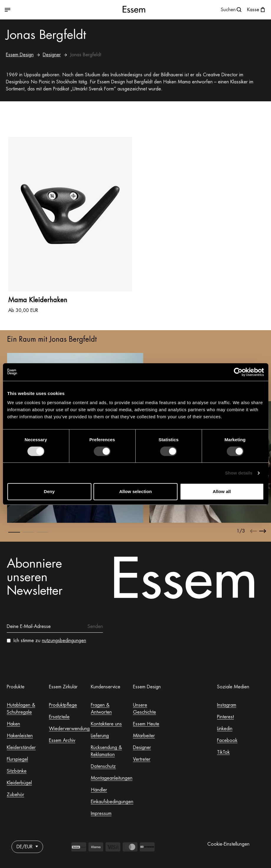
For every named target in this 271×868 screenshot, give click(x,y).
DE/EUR (27, 847)
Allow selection (135, 491)
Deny (49, 491)
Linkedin (225, 729)
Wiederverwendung (69, 729)
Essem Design (20, 55)
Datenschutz (103, 766)
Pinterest (225, 717)
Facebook (227, 740)
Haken (13, 724)
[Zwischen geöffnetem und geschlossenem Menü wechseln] (48, 10)
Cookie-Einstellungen (228, 844)
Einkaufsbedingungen (112, 802)
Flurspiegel (17, 759)
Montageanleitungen (112, 778)
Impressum (101, 814)
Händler (99, 790)
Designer (52, 55)
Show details (239, 473)
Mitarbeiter (144, 736)
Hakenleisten (20, 736)
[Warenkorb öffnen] (257, 10)
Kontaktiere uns (106, 724)
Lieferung (100, 736)
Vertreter (142, 759)
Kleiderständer (21, 748)
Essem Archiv (62, 740)
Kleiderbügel (19, 783)
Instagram (227, 705)
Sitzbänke (17, 771)
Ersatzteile (59, 717)
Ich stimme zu (50, 641)
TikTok (223, 752)
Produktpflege (63, 705)
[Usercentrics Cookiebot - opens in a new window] (238, 372)
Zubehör (15, 795)
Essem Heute (146, 724)
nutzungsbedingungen (64, 641)
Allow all (222, 491)
